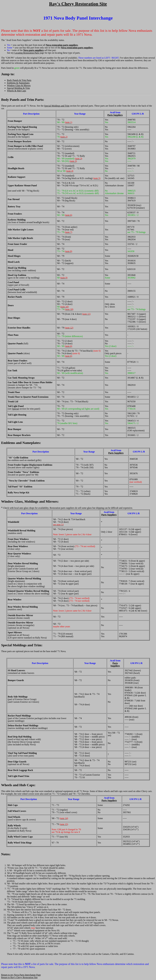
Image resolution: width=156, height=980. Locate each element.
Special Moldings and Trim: (22, 645)
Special (15, 409)
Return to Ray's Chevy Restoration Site (19, 977)
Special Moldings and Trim (57, 106)
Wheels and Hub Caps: (18, 785)
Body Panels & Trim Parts (19, 80)
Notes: (6, 854)
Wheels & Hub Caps (17, 91)
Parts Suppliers (115, 115)
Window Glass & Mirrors (19, 85)
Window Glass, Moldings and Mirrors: (30, 501)
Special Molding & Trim (18, 88)
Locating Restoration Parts (27, 53)
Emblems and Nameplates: (21, 443)
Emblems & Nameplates (18, 83)
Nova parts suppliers (34, 50)
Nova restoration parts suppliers (62, 45)
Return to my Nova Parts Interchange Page (21, 975)
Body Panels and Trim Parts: (23, 100)
